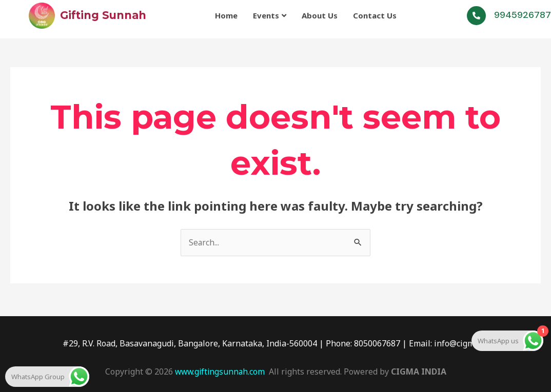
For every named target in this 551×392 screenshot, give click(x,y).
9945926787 (523, 15)
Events (270, 15)
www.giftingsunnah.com (220, 372)
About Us (320, 15)
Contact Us (375, 15)
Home (226, 15)
